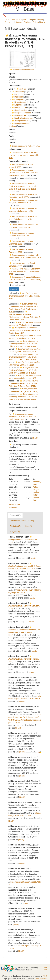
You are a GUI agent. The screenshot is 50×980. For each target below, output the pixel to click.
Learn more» (46, 969)
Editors (36, 22)
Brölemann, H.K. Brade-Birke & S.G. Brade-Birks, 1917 (25, 155)
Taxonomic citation (17, 450)
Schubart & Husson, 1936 (24, 296)
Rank (11, 136)
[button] (7, 35)
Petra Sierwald (41, 979)
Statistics (28, 22)
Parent (12, 143)
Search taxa (17, 20)
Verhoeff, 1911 (24, 146)
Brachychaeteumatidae (22, 118)
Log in (43, 22)
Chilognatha (18, 100)
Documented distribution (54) (22, 521)
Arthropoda (17, 92)
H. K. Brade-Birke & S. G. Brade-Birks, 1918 (25, 566)
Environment (15, 404)
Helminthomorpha (20, 102)
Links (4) (29, 526)
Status (12, 129)
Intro (8, 20)
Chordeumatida (19, 110)
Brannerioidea (19, 115)
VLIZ (45, 976)
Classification (15, 86)
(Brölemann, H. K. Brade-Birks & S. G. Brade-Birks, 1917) (25, 330)
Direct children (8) (17, 285)
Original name (15, 149)
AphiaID (12, 74)
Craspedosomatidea (21, 113)
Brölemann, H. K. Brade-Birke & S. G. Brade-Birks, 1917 (25, 280)
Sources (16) (15, 515)
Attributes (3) (15, 526)
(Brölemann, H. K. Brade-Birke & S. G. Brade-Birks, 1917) (25, 173)
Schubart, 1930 (24, 606)
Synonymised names (18, 161)
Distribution (38, 20)
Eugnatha (17, 105)
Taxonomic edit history (19, 476)
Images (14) (15, 532)
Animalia (21, 89)
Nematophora (19, 107)
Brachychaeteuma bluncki (23, 70)
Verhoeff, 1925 (23, 540)
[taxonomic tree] (15, 504)
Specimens (9, 22)
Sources (19, 22)
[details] (35, 438)
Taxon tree (27, 20)
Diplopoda (17, 97)
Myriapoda (17, 94)
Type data (13, 441)
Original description (18, 411)
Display (14, 289)
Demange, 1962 (24, 659)
